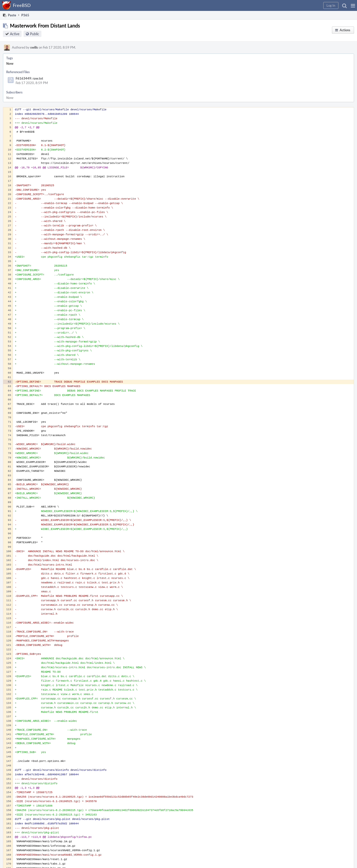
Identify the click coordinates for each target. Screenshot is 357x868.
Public (35, 34)
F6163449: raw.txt (29, 78)
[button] (353, 5)
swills (34, 47)
